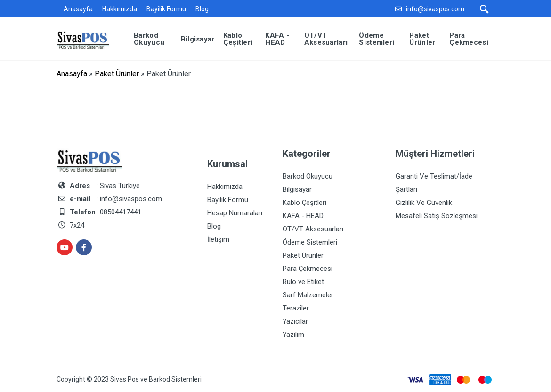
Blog (202, 9)
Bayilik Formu (166, 9)
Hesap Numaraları (235, 213)
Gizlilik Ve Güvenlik (424, 203)
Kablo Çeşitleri (304, 203)
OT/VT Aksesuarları (313, 229)
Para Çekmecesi (308, 269)
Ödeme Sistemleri (310, 242)
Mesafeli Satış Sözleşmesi (437, 216)
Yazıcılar (295, 321)
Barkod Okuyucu (308, 176)
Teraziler (296, 308)
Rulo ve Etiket (303, 282)
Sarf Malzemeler (308, 295)
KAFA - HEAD (303, 216)
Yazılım (293, 335)
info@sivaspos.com (435, 9)
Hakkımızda (120, 9)
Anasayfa (78, 9)
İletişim (218, 239)
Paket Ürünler (117, 74)
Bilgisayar (297, 189)
